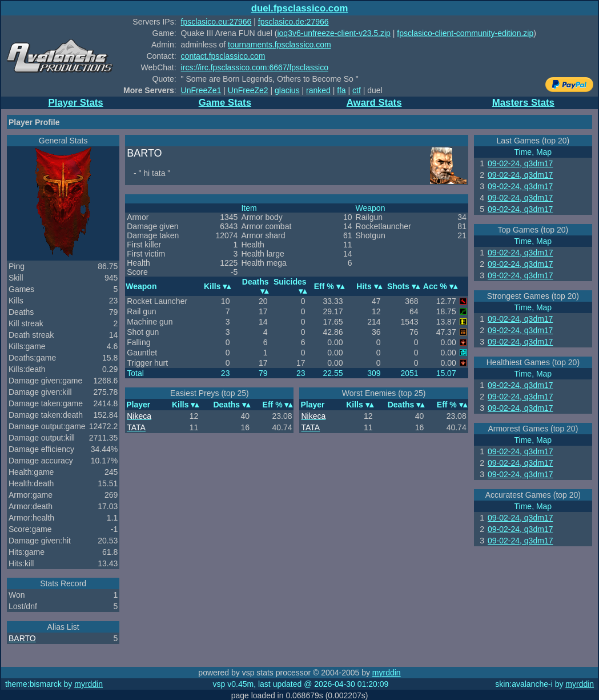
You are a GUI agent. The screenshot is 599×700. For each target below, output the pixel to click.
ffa (341, 90)
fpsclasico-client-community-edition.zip (465, 33)
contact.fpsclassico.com (223, 56)
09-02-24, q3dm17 (520, 163)
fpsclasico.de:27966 (294, 22)
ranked (318, 90)
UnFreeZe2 (248, 90)
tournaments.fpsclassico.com (280, 45)
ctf (357, 90)
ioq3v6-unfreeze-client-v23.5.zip (333, 33)
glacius (287, 90)
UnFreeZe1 (201, 90)
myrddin (387, 673)
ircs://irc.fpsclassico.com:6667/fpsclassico (255, 67)
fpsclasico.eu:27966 (216, 22)
